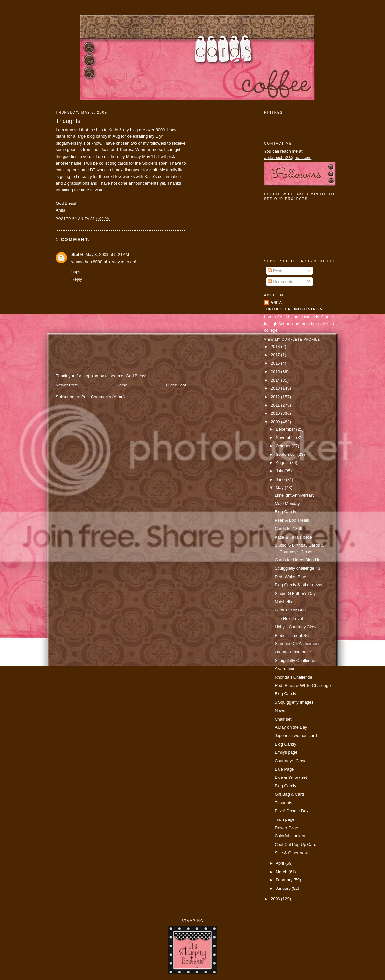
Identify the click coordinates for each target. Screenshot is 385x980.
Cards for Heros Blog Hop (299, 560)
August (283, 462)
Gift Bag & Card (289, 794)
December (286, 429)
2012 (276, 397)
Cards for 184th (289, 529)
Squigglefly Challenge (295, 660)
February (285, 880)
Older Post (176, 385)
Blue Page (284, 769)
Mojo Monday (287, 504)
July (280, 471)
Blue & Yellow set (291, 777)
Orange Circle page (293, 652)
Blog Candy (285, 512)
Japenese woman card (296, 736)
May (280, 488)
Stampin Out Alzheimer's (297, 644)
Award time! (286, 669)
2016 (276, 363)
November (286, 437)
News (280, 711)
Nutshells (283, 602)
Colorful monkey (290, 836)
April (280, 863)
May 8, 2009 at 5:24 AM (107, 254)
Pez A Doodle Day (292, 811)
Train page (285, 819)
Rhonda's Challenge (293, 677)
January (284, 888)
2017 (276, 355)
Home (122, 385)
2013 (276, 388)
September (286, 454)
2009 (276, 422)
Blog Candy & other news (298, 585)
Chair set (283, 719)
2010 (276, 413)
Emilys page (286, 752)
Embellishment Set (292, 635)
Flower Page (286, 828)
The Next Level (289, 618)
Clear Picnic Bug (290, 610)
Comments (280, 281)
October (284, 446)
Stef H (77, 254)
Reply (77, 279)
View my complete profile (292, 339)
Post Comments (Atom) (103, 397)
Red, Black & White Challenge (303, 686)
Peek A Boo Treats (292, 520)
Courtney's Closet (291, 761)
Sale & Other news (292, 853)
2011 (276, 405)
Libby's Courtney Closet (297, 627)
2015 (276, 372)
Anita (276, 303)
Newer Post (66, 385)
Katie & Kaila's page (293, 537)
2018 (276, 347)
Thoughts (68, 121)
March (282, 872)
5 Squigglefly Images (294, 702)
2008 (276, 899)
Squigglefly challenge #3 (297, 568)
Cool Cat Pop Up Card (295, 844)
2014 (276, 380)
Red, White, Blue (290, 577)
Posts (276, 271)
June (281, 479)
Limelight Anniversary (294, 495)
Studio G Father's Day (295, 593)
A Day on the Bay (291, 727)
